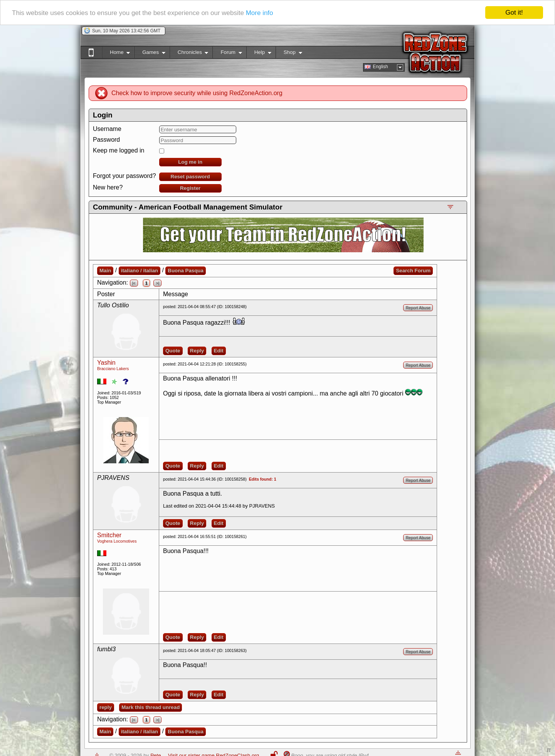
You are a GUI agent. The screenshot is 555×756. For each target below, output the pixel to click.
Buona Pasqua (186, 271)
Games (150, 54)
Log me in (190, 162)
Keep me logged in (119, 150)
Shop (289, 54)
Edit (219, 351)
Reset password (190, 177)
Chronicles (189, 54)
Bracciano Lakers (113, 369)
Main (105, 271)
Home (116, 54)
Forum (227, 54)
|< (134, 283)
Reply (197, 351)
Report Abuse (418, 308)
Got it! (514, 13)
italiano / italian (140, 271)
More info (260, 13)
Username (107, 129)
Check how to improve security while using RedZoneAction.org (197, 93)
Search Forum (413, 271)
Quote (173, 351)
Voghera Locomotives (117, 541)
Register (190, 188)
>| (157, 283)
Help (259, 54)
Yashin (106, 363)
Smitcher (109, 535)
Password (106, 140)
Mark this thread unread (151, 707)
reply (106, 707)
